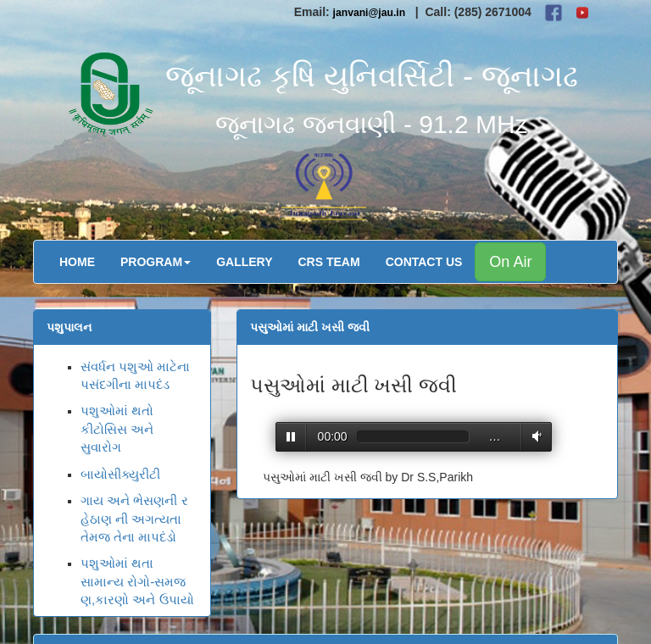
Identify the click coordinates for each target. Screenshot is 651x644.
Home (77, 262)
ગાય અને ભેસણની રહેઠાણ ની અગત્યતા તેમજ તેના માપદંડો (134, 519)
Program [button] (156, 262)
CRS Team (329, 262)
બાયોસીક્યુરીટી (120, 474)
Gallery (244, 262)
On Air (510, 262)
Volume (534, 436)
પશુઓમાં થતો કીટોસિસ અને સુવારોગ (117, 429)
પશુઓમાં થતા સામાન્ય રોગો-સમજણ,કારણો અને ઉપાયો (137, 581)
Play (291, 437)
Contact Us (424, 262)
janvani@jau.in (370, 13)
